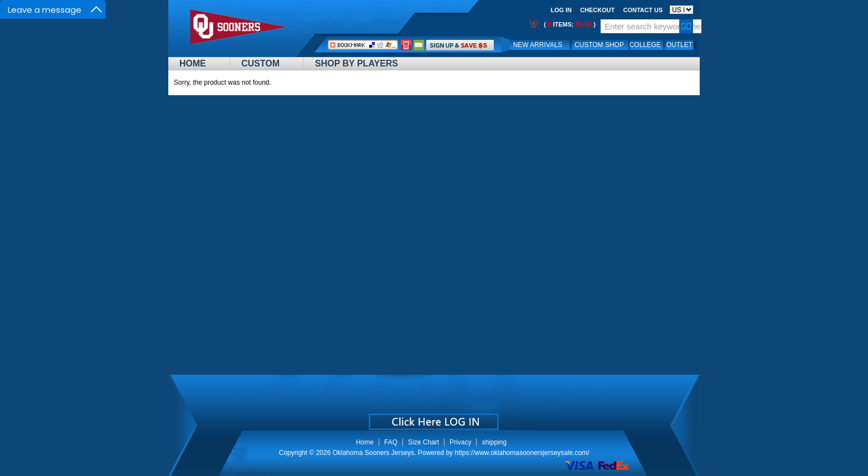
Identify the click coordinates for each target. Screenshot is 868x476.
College (645, 45)
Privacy (460, 442)
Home (193, 63)
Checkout (597, 10)
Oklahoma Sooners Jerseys (373, 453)
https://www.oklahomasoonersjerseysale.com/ (522, 453)
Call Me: (406, 45)
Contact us (643, 10)
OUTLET (680, 45)
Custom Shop (599, 45)
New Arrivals (538, 45)
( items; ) (569, 24)
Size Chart (423, 442)
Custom (260, 63)
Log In (561, 10)
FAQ (391, 442)
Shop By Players (356, 63)
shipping (494, 442)
